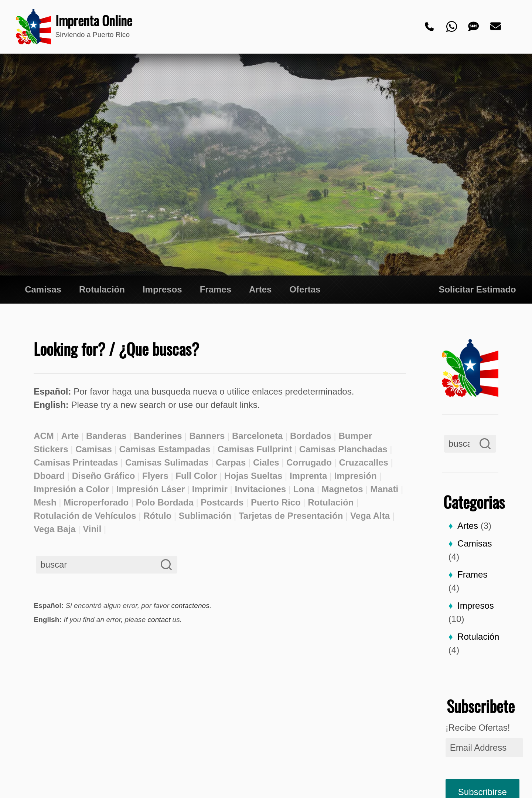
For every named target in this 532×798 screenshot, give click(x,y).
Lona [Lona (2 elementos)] (304, 489)
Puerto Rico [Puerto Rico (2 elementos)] (276, 502)
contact (159, 620)
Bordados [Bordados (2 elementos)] (311, 436)
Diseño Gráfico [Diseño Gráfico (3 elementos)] (104, 476)
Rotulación (102, 289)
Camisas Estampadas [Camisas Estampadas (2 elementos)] (165, 449)
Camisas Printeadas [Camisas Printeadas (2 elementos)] (76, 462)
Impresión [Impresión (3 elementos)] (356, 476)
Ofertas (305, 289)
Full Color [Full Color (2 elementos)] (196, 476)
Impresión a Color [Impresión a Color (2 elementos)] (71, 489)
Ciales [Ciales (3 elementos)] (266, 462)
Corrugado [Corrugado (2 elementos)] (309, 462)
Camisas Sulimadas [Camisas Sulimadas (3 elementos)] (167, 462)
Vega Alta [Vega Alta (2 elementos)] (370, 516)
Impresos (162, 289)
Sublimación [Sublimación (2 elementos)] (205, 516)
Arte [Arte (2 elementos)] (70, 436)
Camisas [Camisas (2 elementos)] (94, 449)
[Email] (496, 27)
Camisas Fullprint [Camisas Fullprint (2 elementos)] (255, 449)
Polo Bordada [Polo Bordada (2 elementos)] (165, 502)
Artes (260, 289)
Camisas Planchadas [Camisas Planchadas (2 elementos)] (343, 449)
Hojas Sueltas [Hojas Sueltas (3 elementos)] (253, 476)
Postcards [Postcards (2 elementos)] (222, 502)
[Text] (474, 27)
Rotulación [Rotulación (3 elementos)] (331, 502)
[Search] (485, 444)
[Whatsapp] (452, 27)
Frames (216, 289)
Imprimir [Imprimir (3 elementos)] (210, 489)
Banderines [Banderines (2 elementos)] (158, 436)
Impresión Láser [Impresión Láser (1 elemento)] (151, 489)
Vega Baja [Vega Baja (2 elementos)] (54, 529)
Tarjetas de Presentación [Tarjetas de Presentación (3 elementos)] (291, 516)
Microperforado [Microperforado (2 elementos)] (96, 502)
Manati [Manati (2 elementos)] (384, 489)
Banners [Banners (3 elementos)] (207, 436)
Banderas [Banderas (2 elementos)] (106, 436)
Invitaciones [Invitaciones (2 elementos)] (260, 489)
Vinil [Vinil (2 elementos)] (92, 529)
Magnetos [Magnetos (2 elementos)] (342, 489)
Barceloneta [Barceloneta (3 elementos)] (257, 436)
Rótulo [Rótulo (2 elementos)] (157, 516)
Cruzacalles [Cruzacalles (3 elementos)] (363, 462)
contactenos (190, 606)
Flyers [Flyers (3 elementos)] (155, 476)
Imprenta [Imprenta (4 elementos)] (308, 476)
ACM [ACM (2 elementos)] (44, 436)
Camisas (43, 289)
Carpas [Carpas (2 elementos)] (231, 462)
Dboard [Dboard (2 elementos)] (49, 476)
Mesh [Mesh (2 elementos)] (45, 502)
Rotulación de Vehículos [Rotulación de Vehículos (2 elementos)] (85, 516)
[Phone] (430, 27)
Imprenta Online (89, 21)
